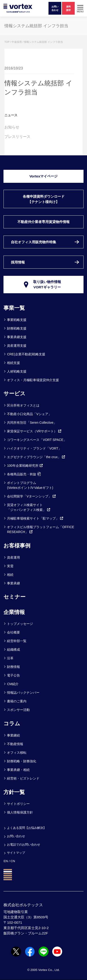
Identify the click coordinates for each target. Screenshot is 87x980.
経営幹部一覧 (17, 641)
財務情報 (13, 667)
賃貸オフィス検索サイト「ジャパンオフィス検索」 (29, 507)
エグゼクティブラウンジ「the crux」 (36, 457)
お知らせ (12, 127)
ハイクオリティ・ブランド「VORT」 (34, 448)
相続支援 (13, 363)
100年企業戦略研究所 (25, 466)
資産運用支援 (17, 346)
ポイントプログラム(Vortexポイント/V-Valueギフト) (30, 485)
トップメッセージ (20, 624)
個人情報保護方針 (20, 812)
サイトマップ (16, 853)
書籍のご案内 (17, 701)
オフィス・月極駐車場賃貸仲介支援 (33, 380)
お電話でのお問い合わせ (24, 845)
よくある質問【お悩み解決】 (27, 828)
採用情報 (18, 262)
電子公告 (13, 675)
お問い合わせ (16, 836)
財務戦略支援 (17, 328)
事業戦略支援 (17, 320)
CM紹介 (13, 684)
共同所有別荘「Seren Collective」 (32, 423)
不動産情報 (15, 744)
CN (13, 861)
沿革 (10, 658)
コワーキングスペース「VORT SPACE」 (37, 440)
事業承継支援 (17, 337)
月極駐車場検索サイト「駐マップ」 (35, 518)
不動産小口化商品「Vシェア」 (29, 414)
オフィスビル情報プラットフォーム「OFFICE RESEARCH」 (40, 529)
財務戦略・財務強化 (22, 761)
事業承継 (13, 583)
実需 (10, 566)
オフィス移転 (17, 753)
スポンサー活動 (18, 710)
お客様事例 (17, 546)
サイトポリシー (18, 804)
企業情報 (14, 612)
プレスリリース (17, 137)
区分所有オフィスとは (23, 405)
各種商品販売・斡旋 (24, 474)
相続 (10, 575)
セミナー (14, 597)
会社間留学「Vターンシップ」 (31, 496)
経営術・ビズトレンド (23, 778)
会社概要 (13, 632)
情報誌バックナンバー (23, 693)
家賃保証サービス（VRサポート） (34, 431)
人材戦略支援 (17, 371)
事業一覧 (14, 308)
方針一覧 (14, 792)
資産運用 (13, 557)
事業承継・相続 (18, 770)
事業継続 (13, 735)
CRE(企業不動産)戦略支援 (26, 354)
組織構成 (13, 650)
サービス (14, 393)
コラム (12, 723)
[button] (80, 8)
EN (6, 861)
